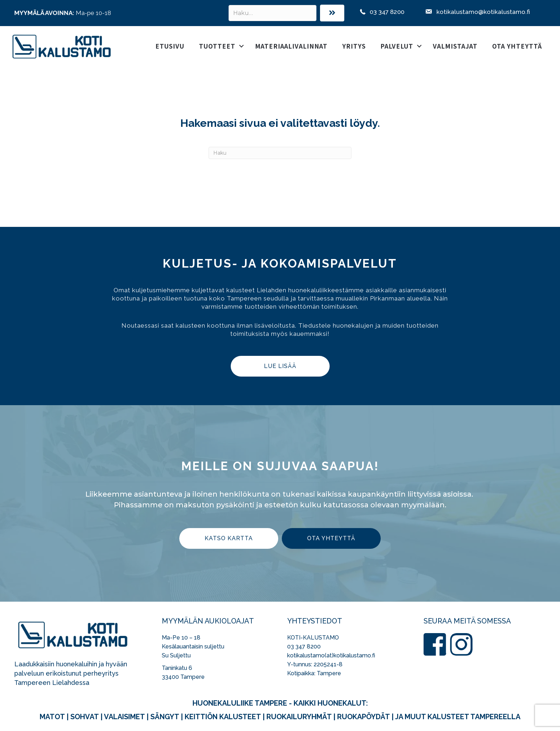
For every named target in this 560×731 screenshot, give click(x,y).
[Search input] (272, 13)
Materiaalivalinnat (291, 46)
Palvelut (397, 46)
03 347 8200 (304, 647)
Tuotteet (217, 46)
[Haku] (280, 153)
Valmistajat (455, 46)
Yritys (354, 46)
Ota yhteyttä (517, 46)
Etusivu (170, 46)
